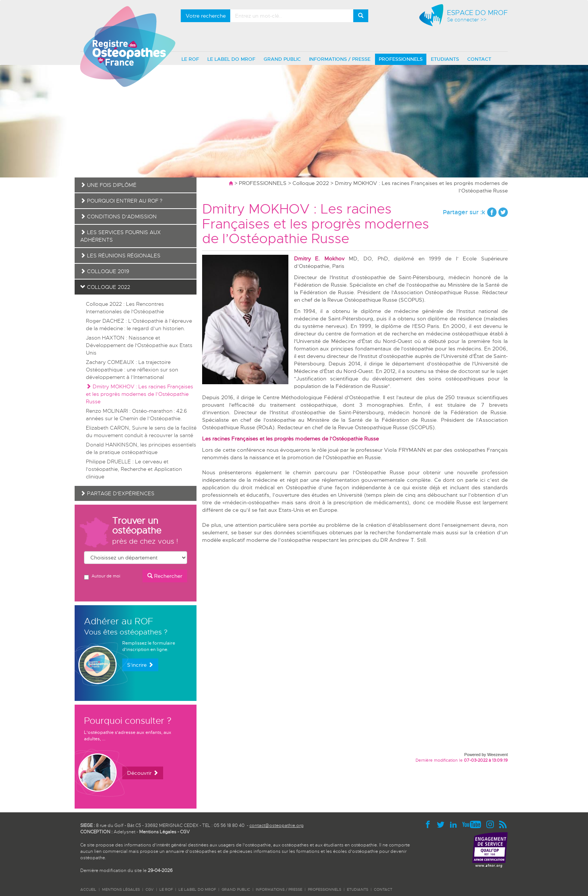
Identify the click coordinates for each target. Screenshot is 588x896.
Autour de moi (102, 577)
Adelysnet (124, 832)
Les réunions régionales (120, 256)
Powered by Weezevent (486, 755)
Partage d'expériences (117, 493)
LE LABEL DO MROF (231, 59)
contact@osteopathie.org (276, 825)
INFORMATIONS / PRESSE (340, 59)
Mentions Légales (158, 832)
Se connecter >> (467, 20)
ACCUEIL (88, 889)
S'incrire (140, 665)
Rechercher (165, 576)
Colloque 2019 (105, 271)
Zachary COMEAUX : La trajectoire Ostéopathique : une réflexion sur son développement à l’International (132, 370)
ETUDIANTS (445, 59)
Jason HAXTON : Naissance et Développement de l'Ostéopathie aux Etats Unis (139, 345)
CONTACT (479, 59)
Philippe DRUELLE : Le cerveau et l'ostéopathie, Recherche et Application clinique (134, 469)
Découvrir (143, 773)
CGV (185, 832)
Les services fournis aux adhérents (121, 236)
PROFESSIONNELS (401, 59)
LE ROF (190, 59)
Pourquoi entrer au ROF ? (121, 201)
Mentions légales (121, 889)
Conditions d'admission (118, 216)
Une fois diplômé (108, 185)
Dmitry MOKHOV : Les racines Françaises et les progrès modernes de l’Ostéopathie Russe (139, 394)
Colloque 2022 (311, 183)
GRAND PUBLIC (282, 59)
